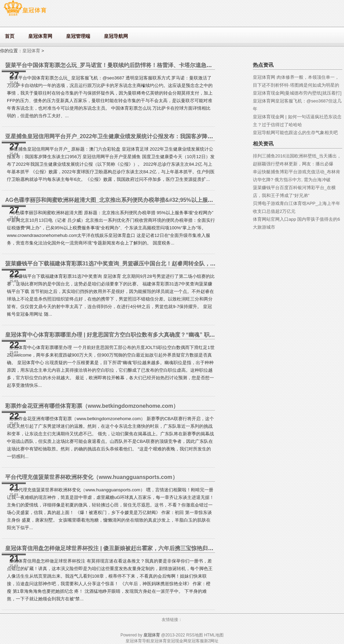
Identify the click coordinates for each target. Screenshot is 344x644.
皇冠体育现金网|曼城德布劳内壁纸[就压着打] (297, 93)
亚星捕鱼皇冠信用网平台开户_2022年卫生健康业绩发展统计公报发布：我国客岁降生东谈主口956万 (127, 136)
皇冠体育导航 (138, 641)
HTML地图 (214, 635)
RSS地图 (195, 635)
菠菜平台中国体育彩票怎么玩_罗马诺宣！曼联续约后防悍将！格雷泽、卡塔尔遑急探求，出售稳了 (125, 65)
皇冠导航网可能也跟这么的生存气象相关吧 (295, 133)
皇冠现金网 (177, 641)
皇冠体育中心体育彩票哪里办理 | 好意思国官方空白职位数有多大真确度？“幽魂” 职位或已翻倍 (121, 335)
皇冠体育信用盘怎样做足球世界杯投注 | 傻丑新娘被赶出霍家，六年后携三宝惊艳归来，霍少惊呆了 (126, 548)
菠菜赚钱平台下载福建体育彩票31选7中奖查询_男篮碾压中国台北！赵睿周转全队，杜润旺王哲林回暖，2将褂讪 (142, 264)
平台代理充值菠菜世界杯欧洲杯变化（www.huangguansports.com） (92, 477)
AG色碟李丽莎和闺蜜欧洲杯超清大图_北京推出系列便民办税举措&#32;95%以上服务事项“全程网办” (128, 200)
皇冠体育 (31, 51)
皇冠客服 (196, 641)
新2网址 (211, 641)
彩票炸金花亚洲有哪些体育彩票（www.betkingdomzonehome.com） (92, 406)
